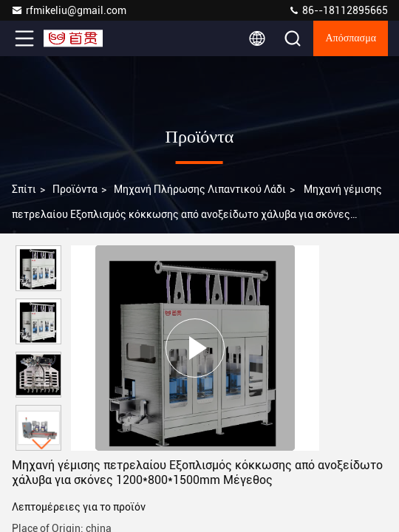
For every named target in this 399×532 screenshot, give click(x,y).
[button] (42, 444)
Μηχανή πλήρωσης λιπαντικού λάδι (200, 189)
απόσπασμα (351, 38)
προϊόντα (75, 189)
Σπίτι (24, 189)
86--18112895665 (338, 10)
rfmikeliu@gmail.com (69, 10)
